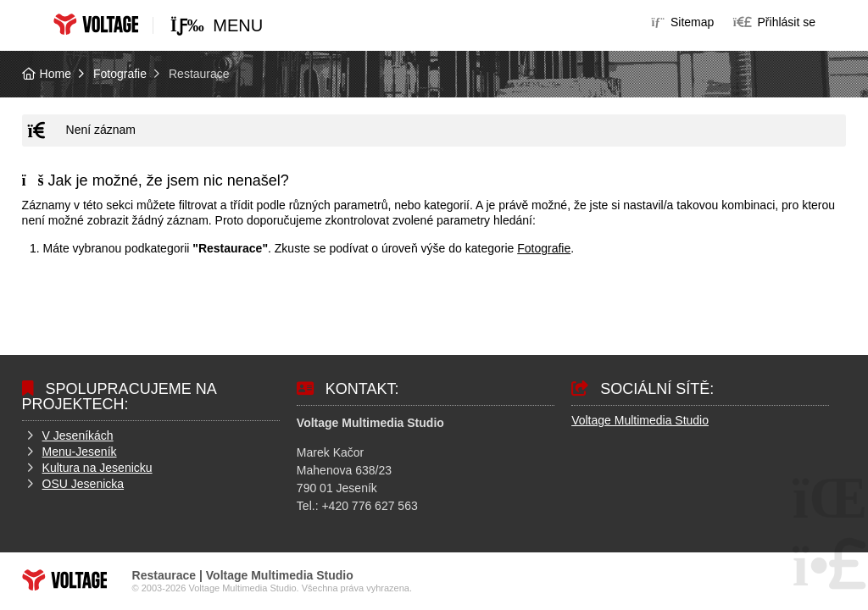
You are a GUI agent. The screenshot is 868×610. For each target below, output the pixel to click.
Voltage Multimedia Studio (640, 420)
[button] (774, 22)
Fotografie (120, 74)
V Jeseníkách (78, 435)
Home (96, 24)
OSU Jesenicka (83, 484)
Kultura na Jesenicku (97, 468)
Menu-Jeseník (80, 452)
